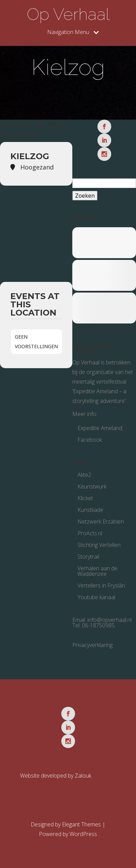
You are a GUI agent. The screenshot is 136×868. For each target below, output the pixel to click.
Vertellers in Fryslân (101, 585)
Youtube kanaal (96, 597)
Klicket (85, 498)
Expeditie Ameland (100, 428)
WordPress (83, 834)
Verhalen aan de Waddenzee (97, 571)
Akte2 (84, 475)
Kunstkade (90, 510)
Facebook (90, 440)
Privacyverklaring (92, 645)
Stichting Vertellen (99, 545)
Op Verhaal (68, 14)
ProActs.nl (90, 533)
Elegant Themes (81, 824)
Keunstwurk (92, 486)
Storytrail (88, 557)
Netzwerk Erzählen (101, 521)
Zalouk (83, 776)
